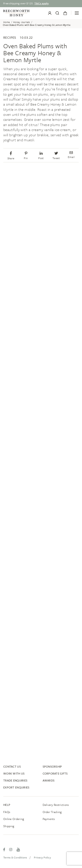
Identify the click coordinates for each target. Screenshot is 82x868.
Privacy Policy (42, 857)
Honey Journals (22, 22)
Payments (49, 819)
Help (7, 805)
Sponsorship (52, 767)
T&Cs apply (41, 3)
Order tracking (52, 812)
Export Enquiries (16, 787)
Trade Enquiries (15, 780)
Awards (49, 780)
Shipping (9, 826)
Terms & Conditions (15, 857)
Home (7, 22)
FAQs (7, 812)
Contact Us (12, 767)
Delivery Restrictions (56, 805)
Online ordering (14, 819)
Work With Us (14, 773)
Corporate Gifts (55, 773)
